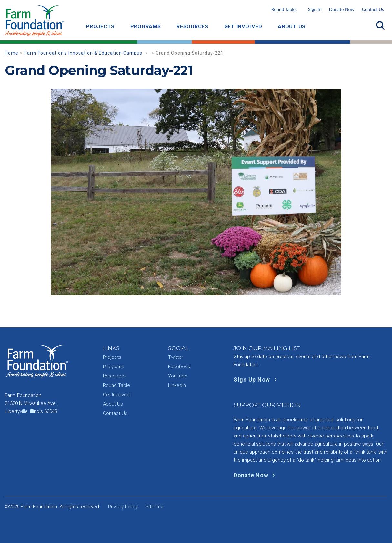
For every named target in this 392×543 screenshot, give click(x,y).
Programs (146, 27)
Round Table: (296, 9)
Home (12, 53)
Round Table (116, 385)
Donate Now (342, 9)
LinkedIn (177, 385)
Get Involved (243, 27)
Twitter (176, 357)
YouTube (178, 376)
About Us (292, 27)
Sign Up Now (257, 380)
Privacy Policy (123, 507)
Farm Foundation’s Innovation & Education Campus (84, 53)
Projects (100, 27)
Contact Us (373, 9)
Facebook (179, 367)
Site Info (155, 507)
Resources (192, 27)
